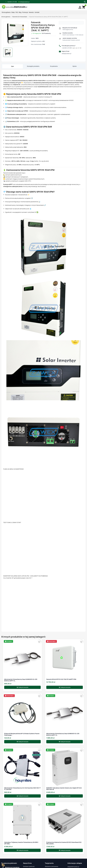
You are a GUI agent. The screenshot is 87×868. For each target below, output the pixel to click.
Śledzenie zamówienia (52, 866)
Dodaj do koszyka (22, 687)
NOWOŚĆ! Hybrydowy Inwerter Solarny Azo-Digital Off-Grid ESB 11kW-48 (64, 789)
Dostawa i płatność (29, 866)
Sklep (13, 12)
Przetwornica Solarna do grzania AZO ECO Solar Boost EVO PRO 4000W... (64, 843)
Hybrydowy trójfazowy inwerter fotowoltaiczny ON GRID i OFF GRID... (21, 843)
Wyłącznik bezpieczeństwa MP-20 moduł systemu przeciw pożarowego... (22, 734)
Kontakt (37, 12)
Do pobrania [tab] (54, 66)
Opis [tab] (12, 66)
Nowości (31, 12)
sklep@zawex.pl (67, 53)
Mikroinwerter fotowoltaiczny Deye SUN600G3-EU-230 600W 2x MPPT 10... (21, 680)
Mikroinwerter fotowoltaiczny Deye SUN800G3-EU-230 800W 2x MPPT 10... (63, 734)
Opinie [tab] (74, 66)
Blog (20, 12)
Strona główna (6, 12)
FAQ (17, 12)
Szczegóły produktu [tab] (33, 66)
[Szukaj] (85, 2)
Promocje (25, 12)
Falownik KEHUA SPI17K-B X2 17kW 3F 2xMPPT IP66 (61, 679)
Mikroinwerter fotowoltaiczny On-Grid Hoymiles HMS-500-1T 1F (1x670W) (22, 789)
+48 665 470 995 (72, 48)
